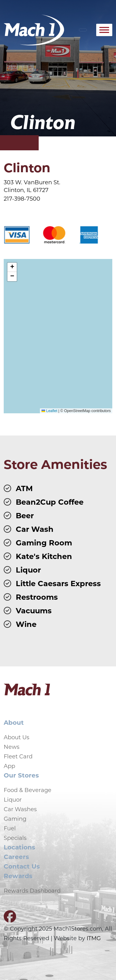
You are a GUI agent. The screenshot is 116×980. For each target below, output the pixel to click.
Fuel (10, 828)
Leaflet (49, 411)
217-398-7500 (22, 198)
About (14, 722)
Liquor (13, 799)
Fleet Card (18, 756)
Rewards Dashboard (32, 890)
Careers (16, 856)
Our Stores (21, 775)
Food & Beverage (28, 790)
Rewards (18, 876)
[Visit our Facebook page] (10, 919)
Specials (15, 838)
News (12, 747)
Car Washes (20, 809)
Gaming (15, 819)
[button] (12, 267)
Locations (19, 847)
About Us (17, 737)
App (9, 766)
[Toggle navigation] (83, 30)
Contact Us (22, 866)
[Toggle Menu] (104, 30)
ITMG (94, 938)
